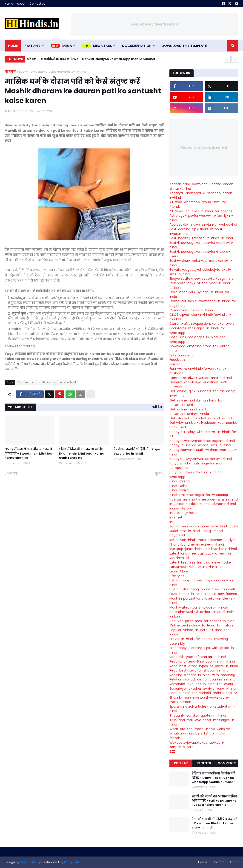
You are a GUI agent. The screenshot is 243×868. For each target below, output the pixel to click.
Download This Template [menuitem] (184, 46)
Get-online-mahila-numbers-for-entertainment (197, 403)
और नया (12, 474)
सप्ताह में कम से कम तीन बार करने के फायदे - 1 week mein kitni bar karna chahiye (29, 453)
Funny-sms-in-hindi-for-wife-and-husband (198, 371)
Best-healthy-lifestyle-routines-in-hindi (202, 238)
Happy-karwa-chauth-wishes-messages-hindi (203, 452)
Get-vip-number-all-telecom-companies (203, 423)
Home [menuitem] (13, 46)
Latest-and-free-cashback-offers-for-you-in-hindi (201, 556)
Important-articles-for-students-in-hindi (203, 504)
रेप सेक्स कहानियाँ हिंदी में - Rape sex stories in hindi (137, 451)
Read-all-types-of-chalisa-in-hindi (198, 657)
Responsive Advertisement (155, 24)
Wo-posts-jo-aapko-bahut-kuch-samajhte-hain (197, 745)
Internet (176, 517)
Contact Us (37, 4)
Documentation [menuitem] (137, 46)
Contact (218, 862)
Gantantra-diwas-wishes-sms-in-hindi (201, 378)
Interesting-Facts (183, 513)
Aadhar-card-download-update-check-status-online (202, 186)
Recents (204, 763)
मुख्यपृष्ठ (10, 72)
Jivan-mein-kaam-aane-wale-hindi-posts (204, 526)
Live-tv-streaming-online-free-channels (202, 589)
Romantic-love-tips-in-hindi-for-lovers (201, 684)
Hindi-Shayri (179, 490)
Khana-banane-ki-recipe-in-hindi (197, 544)
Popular (181, 763)
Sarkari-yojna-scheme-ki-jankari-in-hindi (203, 689)
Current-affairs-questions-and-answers (202, 324)
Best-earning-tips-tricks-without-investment (197, 231)
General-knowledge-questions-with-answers (199, 384)
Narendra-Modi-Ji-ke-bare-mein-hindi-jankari (202, 614)
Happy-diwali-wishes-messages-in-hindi (202, 441)
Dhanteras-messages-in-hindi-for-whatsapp (198, 330)
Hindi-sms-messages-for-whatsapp (199, 495)
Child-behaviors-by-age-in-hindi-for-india (200, 294)
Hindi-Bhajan (180, 481)
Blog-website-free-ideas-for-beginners (201, 279)
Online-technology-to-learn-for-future (202, 625)
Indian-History (181, 508)
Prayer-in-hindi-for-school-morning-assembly (200, 641)
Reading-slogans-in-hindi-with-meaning (202, 675)
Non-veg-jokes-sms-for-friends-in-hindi (202, 621)
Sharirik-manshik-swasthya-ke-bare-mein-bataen (200, 700)
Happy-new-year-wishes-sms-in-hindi (201, 459)
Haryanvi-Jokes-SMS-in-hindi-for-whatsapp (197, 475)
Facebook (177, 360)
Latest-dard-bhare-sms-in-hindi (196, 567)
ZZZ (172, 751)
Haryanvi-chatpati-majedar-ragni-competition (198, 466)
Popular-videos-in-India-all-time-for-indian (200, 632)
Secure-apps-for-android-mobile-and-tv (203, 693)
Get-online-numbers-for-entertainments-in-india (190, 412)
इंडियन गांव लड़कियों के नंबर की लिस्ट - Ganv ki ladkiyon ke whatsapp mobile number (91, 59)
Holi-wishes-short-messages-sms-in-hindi (204, 499)
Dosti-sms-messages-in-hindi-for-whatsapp (198, 339)
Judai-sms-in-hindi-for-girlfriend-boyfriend (197, 533)
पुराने (158, 474)
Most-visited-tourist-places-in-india (199, 607)
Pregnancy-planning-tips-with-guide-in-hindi (203, 650)
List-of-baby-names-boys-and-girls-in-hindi (202, 583)
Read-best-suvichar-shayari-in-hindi (199, 670)
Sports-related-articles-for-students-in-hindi (202, 709)
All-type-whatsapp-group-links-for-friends (199, 204)
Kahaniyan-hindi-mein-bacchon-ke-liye (202, 540)
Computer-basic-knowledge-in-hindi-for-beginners (204, 303)
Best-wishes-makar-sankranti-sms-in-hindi (201, 263)
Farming (176, 364)
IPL (171, 522)
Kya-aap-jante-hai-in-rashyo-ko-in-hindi (203, 549)
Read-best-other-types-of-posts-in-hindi (204, 666)
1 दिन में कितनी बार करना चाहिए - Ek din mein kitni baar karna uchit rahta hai (82, 453)
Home (9, 4)
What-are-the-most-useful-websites (200, 729)
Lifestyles (177, 576)
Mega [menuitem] (67, 46)
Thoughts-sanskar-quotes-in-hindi (198, 715)
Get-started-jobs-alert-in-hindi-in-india (202, 418)
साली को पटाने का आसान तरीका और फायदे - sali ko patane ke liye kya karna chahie (214, 801)
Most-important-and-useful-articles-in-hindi (202, 601)
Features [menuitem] (33, 46)
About (21, 4)
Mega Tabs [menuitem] (103, 46)
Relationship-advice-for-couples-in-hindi (203, 679)
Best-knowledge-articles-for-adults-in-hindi (52, 72)
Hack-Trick (178, 427)
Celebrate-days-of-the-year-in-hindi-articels (201, 285)
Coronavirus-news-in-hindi (191, 310)
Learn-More (179, 571)
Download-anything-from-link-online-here (200, 348)
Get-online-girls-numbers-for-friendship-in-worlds (203, 393)
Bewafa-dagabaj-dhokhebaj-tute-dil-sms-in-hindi (200, 272)
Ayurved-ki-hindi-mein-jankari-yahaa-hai (203, 225)
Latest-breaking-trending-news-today (201, 562)
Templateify (30, 862)
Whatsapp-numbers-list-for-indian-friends (199, 736)
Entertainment (181, 355)
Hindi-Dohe (178, 486)
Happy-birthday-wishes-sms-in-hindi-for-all (204, 434)
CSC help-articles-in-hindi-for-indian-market (200, 317)
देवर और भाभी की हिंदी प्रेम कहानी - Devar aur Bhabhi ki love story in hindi (214, 823)
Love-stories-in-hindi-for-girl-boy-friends (203, 594)
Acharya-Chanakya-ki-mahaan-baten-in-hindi (202, 195)
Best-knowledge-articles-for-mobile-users (200, 254)
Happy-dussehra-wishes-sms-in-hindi (200, 445)
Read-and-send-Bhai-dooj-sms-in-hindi (202, 661)
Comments (227, 763)
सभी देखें (157, 407)
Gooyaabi (72, 862)
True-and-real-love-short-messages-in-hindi (203, 722)
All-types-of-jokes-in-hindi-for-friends (201, 211)
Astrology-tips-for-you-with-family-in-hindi (201, 218)
